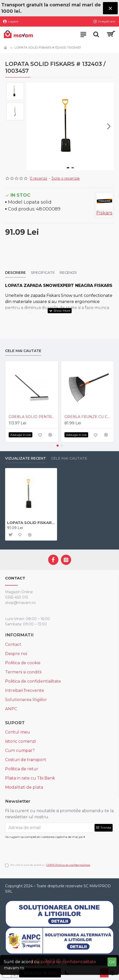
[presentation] (41, 849)
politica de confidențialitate (68, 962)
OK (112, 962)
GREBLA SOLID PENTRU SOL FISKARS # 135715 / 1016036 (33, 417)
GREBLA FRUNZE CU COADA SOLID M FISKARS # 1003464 (89, 417)
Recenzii (68, 273)
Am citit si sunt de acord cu (48, 865)
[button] (109, 126)
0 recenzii (38, 178)
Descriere (15, 273)
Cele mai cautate (23, 351)
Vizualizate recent (25, 458)
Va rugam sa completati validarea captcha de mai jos (44, 837)
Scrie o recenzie (66, 178)
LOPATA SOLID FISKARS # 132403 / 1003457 (31, 523)
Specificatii (43, 273)
